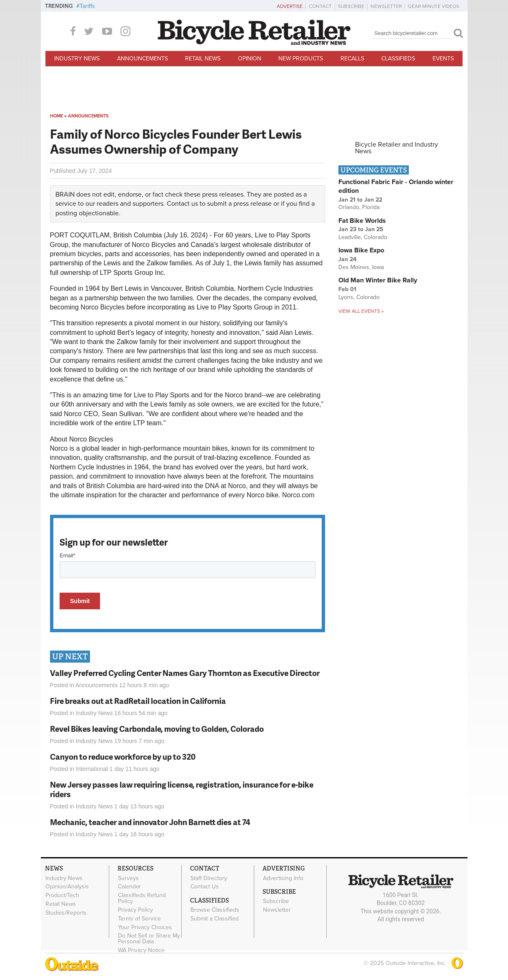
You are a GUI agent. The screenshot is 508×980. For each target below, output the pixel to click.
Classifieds (398, 59)
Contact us (182, 204)
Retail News (203, 59)
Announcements (143, 59)
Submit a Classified (215, 919)
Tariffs (87, 6)
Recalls (352, 59)
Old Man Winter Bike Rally (378, 280)
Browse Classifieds (215, 910)
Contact (320, 6)
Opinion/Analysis (67, 887)
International (92, 769)
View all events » (361, 311)
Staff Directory (209, 878)
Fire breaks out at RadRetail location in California (138, 701)
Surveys (128, 878)
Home (56, 116)
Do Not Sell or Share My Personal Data (149, 939)
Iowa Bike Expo (361, 250)
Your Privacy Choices (145, 927)
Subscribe (351, 6)
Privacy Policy (135, 910)
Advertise (290, 6)
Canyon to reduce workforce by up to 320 (123, 757)
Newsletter (386, 6)
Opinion (250, 59)
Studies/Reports (66, 913)
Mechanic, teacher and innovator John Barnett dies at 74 (150, 822)
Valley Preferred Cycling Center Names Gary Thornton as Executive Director (185, 673)
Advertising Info (283, 878)
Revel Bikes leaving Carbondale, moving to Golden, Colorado (157, 729)
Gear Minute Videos (434, 6)
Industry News (77, 59)
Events (443, 59)
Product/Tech (62, 895)
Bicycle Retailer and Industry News (397, 148)
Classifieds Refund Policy (142, 898)
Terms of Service (139, 918)
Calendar (129, 887)
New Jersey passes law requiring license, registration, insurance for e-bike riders (182, 789)
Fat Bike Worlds (362, 221)
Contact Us (205, 887)
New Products (301, 59)
